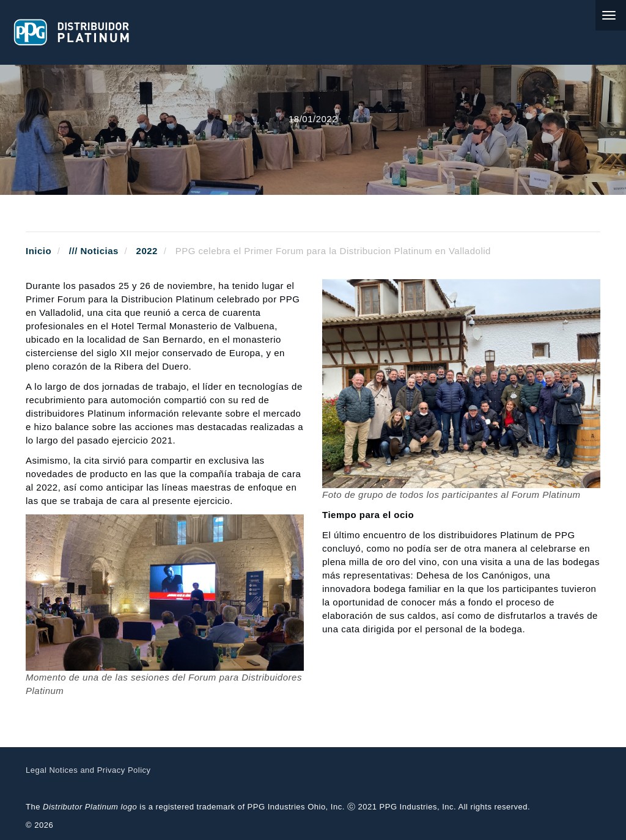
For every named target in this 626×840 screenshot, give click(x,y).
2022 (147, 251)
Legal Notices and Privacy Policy (88, 770)
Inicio (39, 251)
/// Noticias (94, 251)
